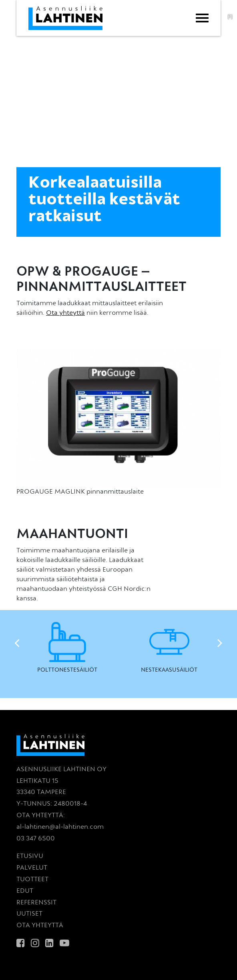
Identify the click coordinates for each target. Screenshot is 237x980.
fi (230, 18)
